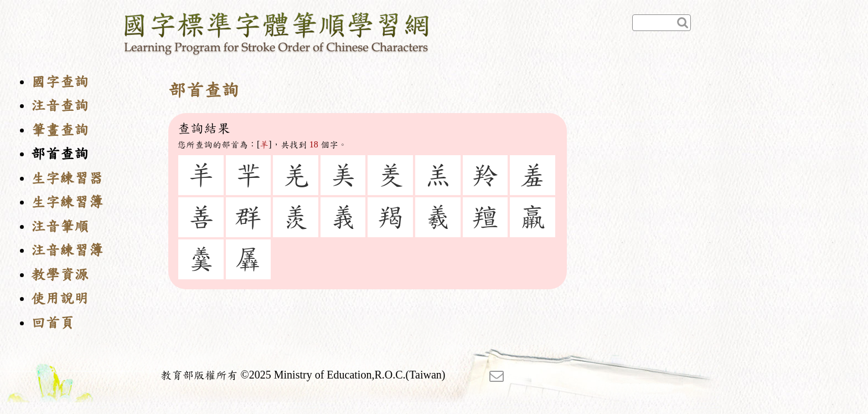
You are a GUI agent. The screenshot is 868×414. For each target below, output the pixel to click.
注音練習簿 (67, 250)
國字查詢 (60, 82)
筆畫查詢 (60, 130)
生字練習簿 (67, 202)
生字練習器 (67, 178)
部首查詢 (60, 154)
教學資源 (60, 275)
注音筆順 (60, 226)
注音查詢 (60, 106)
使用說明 (60, 298)
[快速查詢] (662, 23)
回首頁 (53, 323)
